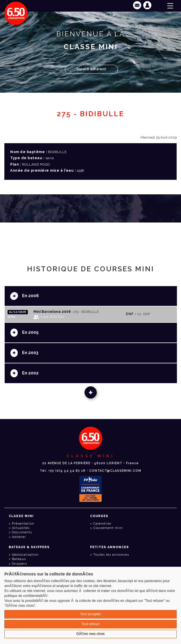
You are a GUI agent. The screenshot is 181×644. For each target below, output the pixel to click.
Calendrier (102, 524)
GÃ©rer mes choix (90, 634)
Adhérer (19, 537)
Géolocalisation (25, 555)
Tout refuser (90, 624)
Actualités (21, 528)
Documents (22, 532)
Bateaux (19, 559)
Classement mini (108, 528)
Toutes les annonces (111, 555)
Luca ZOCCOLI (52, 317)
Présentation (23, 524)
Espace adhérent (91, 69)
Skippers (19, 564)
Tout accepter (90, 614)
